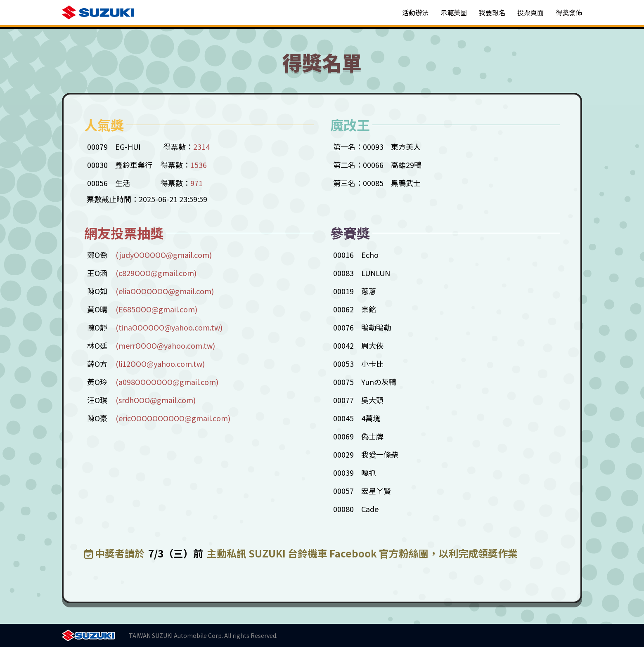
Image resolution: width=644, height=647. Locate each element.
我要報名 (492, 12)
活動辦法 (415, 12)
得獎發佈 (569, 12)
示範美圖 (454, 12)
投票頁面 (530, 12)
